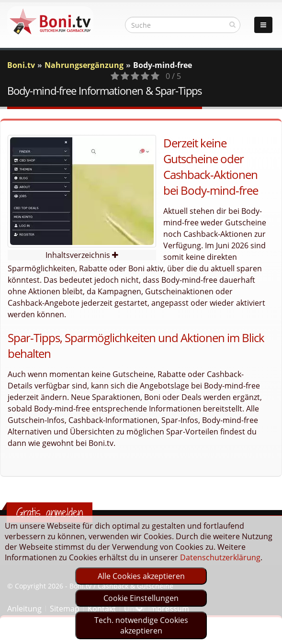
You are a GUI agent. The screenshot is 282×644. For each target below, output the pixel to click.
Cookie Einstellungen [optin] (141, 598)
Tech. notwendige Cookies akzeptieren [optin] (141, 625)
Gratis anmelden (50, 512)
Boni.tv (21, 65)
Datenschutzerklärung (220, 557)
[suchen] (232, 24)
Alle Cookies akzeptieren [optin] (141, 576)
